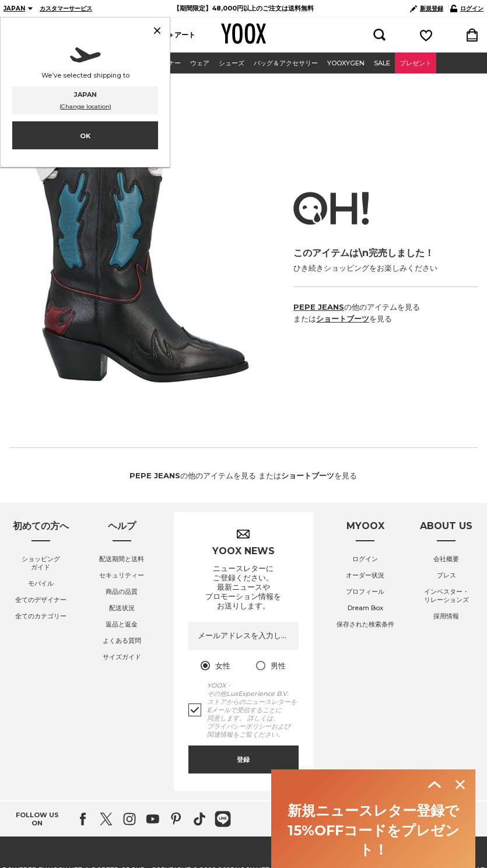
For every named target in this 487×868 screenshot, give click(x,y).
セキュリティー (122, 822)
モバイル (41, 831)
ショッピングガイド (41, 810)
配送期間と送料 (122, 806)
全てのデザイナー (41, 847)
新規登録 (427, 8)
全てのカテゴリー (41, 863)
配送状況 (122, 855)
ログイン (467, 8)
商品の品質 (122, 839)
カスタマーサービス (66, 8)
